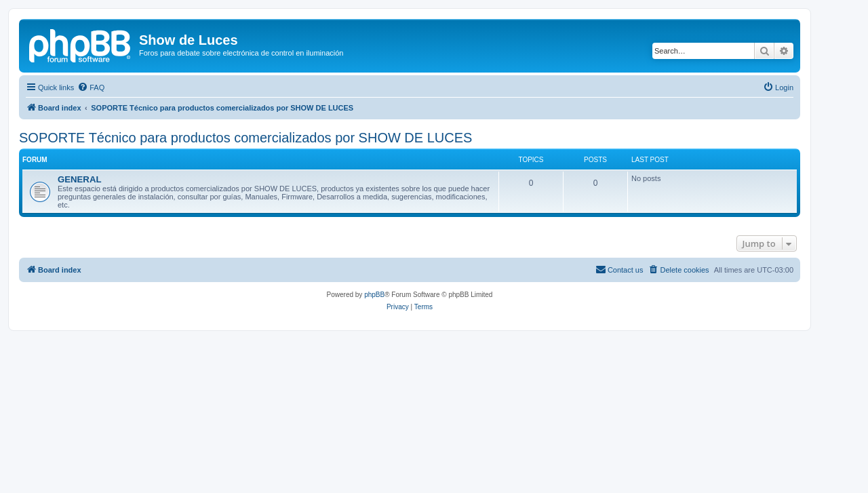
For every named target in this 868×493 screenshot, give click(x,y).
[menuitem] (91, 87)
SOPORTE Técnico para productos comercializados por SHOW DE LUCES (245, 138)
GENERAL (79, 179)
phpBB (374, 295)
